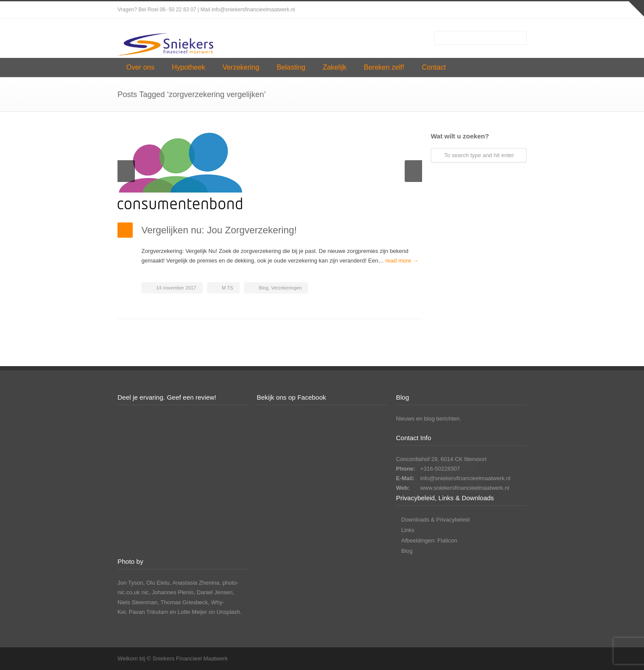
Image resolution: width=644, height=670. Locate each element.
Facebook (466, 10)
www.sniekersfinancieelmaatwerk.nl (465, 488)
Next (413, 171)
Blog (264, 288)
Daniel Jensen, (215, 592)
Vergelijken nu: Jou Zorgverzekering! (219, 230)
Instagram (483, 10)
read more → (402, 261)
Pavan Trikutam (148, 612)
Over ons (140, 67)
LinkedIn (500, 10)
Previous (126, 171)
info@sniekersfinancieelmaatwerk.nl (466, 478)
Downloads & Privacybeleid (436, 520)
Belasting (291, 67)
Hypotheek (189, 67)
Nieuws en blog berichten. (429, 419)
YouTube (518, 10)
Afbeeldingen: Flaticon (429, 540)
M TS (228, 288)
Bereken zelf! (384, 67)
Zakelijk (335, 67)
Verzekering (241, 67)
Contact (434, 67)
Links (408, 530)
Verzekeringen (286, 288)
